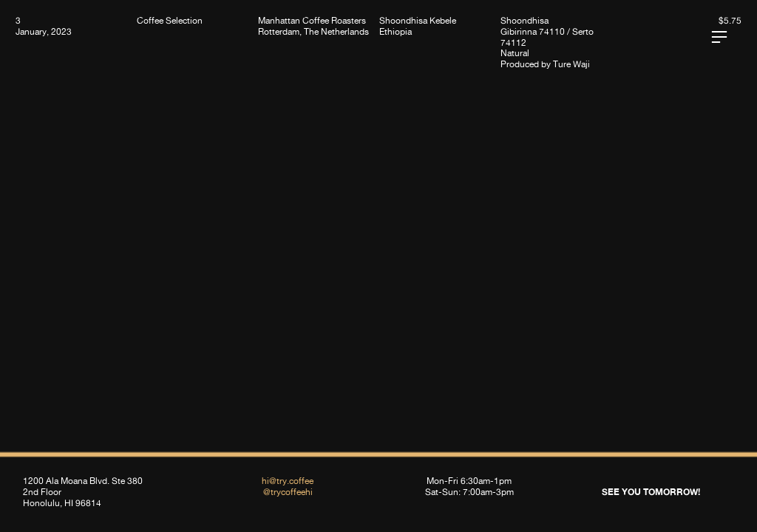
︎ (719, 37)
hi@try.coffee (288, 481)
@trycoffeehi (288, 492)
